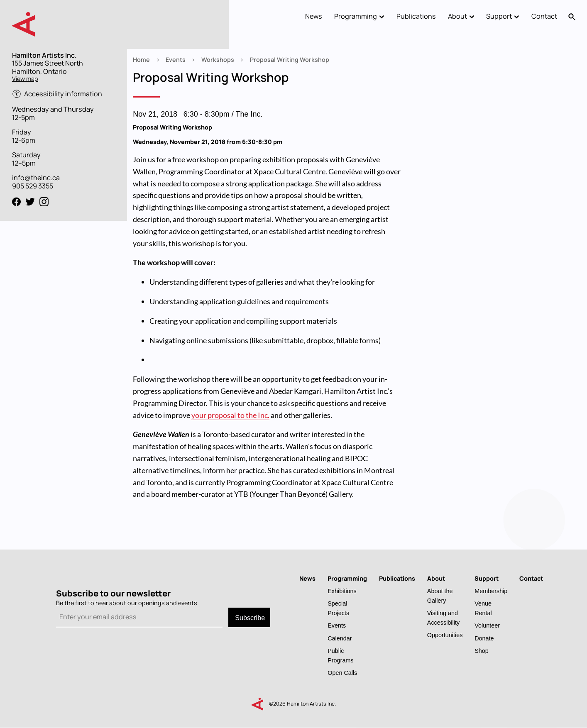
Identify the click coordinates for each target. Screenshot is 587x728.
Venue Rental (483, 608)
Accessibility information (63, 94)
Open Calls (342, 673)
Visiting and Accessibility (443, 618)
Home (141, 60)
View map (25, 79)
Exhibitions (342, 591)
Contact (544, 16)
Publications (416, 16)
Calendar (340, 638)
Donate (484, 638)
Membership (491, 591)
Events (176, 60)
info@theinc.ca (36, 178)
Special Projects (338, 608)
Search (572, 17)
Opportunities (445, 635)
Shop (482, 651)
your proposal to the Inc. (230, 415)
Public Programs (340, 655)
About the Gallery (440, 596)
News (314, 16)
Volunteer (487, 625)
